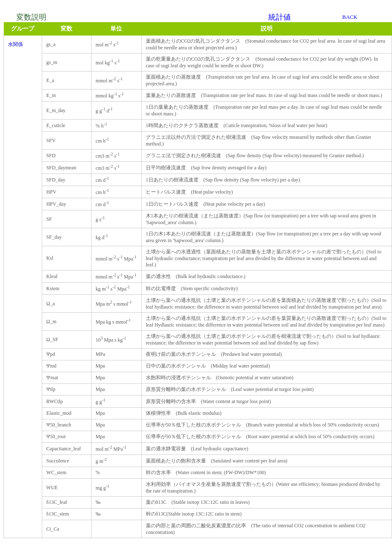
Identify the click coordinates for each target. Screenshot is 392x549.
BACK (350, 17)
